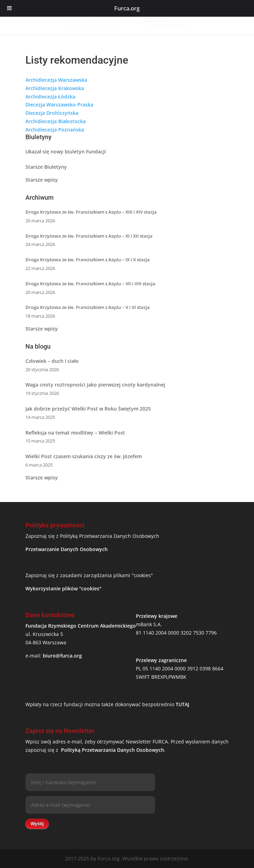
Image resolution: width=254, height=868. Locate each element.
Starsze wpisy (42, 180)
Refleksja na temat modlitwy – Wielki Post (75, 433)
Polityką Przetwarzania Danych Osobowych (113, 750)
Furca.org (127, 8)
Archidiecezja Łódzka (50, 97)
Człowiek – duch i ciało (52, 361)
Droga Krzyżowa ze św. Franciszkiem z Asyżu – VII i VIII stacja (90, 284)
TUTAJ (182, 704)
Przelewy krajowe (157, 616)
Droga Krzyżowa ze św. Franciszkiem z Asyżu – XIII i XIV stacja (91, 212)
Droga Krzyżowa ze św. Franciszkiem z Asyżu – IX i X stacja (88, 260)
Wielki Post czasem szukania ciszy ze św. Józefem (84, 456)
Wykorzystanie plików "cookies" (63, 588)
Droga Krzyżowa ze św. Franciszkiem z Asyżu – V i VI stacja (88, 307)
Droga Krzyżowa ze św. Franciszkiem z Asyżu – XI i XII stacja (89, 236)
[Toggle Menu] (9, 8)
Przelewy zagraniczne (161, 660)
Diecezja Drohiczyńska (52, 113)
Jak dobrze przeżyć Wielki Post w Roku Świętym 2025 (88, 409)
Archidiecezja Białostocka (56, 121)
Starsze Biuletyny (46, 167)
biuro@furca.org (62, 656)
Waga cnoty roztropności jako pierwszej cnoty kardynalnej (95, 385)
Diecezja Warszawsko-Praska (59, 105)
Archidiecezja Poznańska (55, 130)
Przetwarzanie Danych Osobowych (67, 549)
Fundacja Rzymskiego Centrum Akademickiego (81, 626)
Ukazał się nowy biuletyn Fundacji (66, 152)
